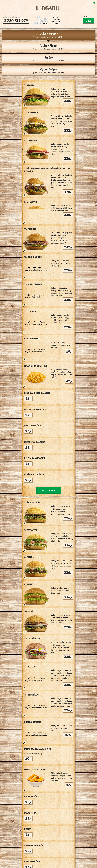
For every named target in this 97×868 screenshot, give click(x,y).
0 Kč (88, 21)
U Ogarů (48, 8)
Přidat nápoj (49, 490)
